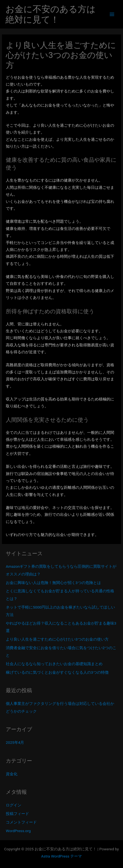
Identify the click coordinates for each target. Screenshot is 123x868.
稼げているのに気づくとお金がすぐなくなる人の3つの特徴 (57, 672)
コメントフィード (21, 822)
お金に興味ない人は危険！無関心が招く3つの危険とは (53, 583)
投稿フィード (17, 814)
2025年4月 (15, 742)
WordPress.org (18, 831)
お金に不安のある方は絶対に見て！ (51, 14)
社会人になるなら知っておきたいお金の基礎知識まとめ (54, 664)
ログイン (14, 805)
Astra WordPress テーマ (61, 856)
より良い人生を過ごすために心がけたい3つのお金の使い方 (57, 639)
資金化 (12, 774)
